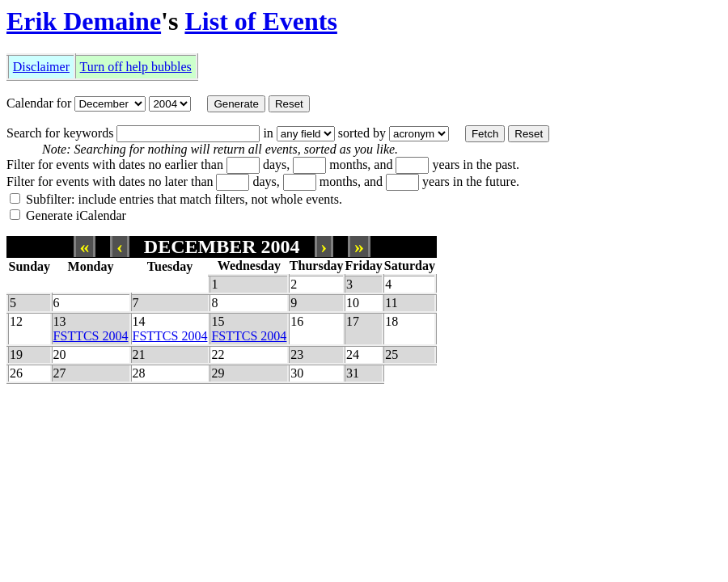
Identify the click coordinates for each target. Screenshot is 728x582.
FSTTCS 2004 (91, 336)
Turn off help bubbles (136, 67)
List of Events (260, 21)
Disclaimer (41, 67)
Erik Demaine (84, 21)
